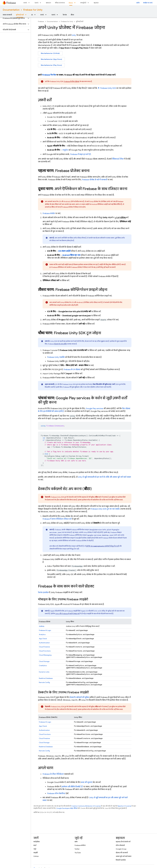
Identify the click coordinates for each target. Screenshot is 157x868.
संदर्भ (35, 845)
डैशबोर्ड (71, 787)
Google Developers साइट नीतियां (67, 808)
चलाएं (36, 3)
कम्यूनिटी (83, 3)
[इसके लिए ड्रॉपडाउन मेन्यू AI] (36, 15)
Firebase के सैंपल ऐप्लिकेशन (53, 774)
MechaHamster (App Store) (51, 59)
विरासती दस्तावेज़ (121, 860)
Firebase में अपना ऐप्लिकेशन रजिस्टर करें (57, 519)
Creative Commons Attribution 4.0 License (86, 806)
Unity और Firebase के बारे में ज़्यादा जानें (68, 614)
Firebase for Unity (33, 10)
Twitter (77, 849)
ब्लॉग (138, 3)
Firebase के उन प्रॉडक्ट (72, 370)
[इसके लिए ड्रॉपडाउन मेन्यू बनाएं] (30, 3)
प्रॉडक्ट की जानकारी (122, 853)
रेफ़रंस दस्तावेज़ (43, 592)
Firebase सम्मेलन (80, 845)
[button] (14, 18)
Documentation (11, 10)
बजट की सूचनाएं (87, 782)
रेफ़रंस (65, 15)
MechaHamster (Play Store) (51, 65)
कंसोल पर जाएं (148, 3)
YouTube (78, 853)
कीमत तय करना (60, 3)
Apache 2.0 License (124, 806)
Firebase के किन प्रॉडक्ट (72, 81)
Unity (74, 35)
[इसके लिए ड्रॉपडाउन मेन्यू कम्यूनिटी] (89, 3)
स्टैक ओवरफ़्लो (120, 845)
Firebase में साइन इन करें (79, 154)
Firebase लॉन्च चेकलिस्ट (56, 793)
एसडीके (56, 357)
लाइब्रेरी (36, 853)
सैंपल (72, 15)
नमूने (35, 849)
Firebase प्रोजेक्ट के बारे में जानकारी (95, 180)
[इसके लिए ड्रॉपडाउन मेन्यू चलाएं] (41, 3)
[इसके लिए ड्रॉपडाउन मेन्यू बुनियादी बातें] (26, 15)
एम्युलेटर (65, 150)
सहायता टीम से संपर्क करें (123, 842)
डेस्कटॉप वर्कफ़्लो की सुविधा (79, 697)
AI (32, 15)
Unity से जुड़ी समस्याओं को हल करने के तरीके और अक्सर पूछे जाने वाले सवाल (104, 477)
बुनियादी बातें (80, 22)
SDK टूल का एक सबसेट (105, 509)
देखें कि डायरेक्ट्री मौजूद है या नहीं (103, 546)
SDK (108, 88)
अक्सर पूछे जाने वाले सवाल (124, 856)
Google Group (121, 849)
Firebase (41, 22)
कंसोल (49, 213)
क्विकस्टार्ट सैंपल (118, 159)
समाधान (48, 3)
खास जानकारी (7, 15)
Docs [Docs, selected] (71, 3)
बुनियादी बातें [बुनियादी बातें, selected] (20, 15)
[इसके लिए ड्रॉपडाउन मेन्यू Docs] (76, 3)
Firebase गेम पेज (49, 75)
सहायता (96, 3)
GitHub (36, 856)
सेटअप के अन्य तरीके (60, 344)
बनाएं (25, 3)
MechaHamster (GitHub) (50, 53)
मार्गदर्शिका (37, 842)
